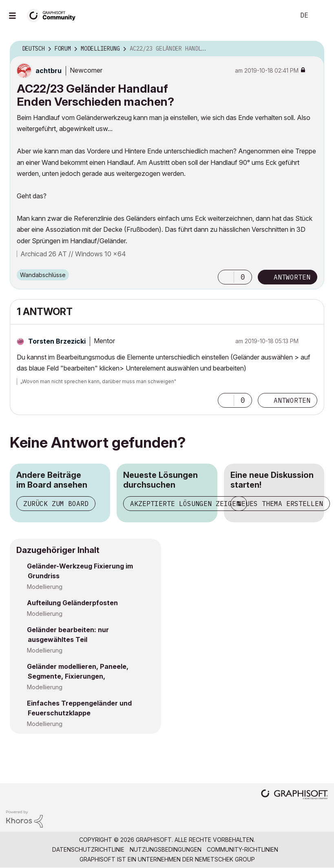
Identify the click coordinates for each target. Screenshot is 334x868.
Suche (280, 16)
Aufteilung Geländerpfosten (72, 603)
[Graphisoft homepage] (294, 795)
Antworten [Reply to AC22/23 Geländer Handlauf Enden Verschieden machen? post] (292, 277)
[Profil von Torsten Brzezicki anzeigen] (57, 341)
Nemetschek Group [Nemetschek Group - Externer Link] (225, 859)
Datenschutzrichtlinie (88, 849)
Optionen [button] (313, 49)
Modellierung (45, 587)
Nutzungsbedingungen (166, 849)
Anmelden (321, 16)
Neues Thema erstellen (280, 504)
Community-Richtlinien (242, 849)
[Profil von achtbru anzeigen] (49, 71)
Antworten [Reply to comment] (292, 400)
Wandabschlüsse (43, 275)
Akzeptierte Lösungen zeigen (185, 504)
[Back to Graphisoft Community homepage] (54, 15)
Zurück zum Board (56, 504)
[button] (226, 277)
